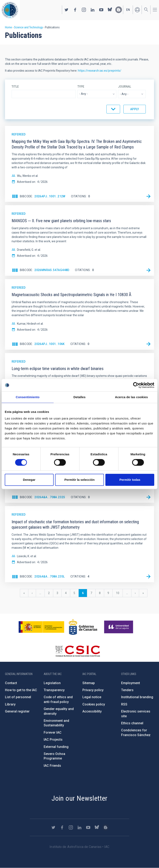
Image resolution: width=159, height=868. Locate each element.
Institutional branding (137, 697)
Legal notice (92, 697)
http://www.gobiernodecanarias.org (83, 627)
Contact (11, 683)
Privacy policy (93, 690)
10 (119, 593)
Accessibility (92, 711)
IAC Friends (52, 766)
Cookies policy (94, 704)
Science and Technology (28, 27)
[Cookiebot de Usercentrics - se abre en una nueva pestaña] (136, 385)
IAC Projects (53, 740)
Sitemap (89, 683)
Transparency (54, 690)
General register (17, 711)
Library (10, 704)
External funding (56, 747)
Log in (137, 10)
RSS (124, 704)
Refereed (19, 134)
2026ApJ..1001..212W (50, 196)
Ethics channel (132, 723)
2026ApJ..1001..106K (50, 344)
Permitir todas (130, 480)
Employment (131, 683)
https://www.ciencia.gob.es (41, 627)
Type (81, 87)
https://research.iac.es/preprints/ (100, 71)
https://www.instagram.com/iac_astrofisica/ (84, 10)
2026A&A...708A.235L (50, 576)
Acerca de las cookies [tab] (131, 397)
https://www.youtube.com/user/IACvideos (101, 10)
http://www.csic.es (78, 651)
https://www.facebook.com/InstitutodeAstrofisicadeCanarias (75, 10)
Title (15, 87)
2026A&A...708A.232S (50, 497)
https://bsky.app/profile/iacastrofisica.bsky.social (110, 10)
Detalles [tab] (79, 397)
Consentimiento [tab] (28, 397)
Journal (125, 87)
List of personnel (18, 697)
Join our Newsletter (79, 798)
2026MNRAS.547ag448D (52, 270)
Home (8, 27)
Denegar (29, 480)
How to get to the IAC (21, 690)
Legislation (52, 683)
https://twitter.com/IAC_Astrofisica (66, 10)
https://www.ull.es (119, 627)
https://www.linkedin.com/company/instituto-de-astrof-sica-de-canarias (93, 10)
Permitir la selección (79, 480)
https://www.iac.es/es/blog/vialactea (119, 10)
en (128, 10)
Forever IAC (53, 732)
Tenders (127, 690)
